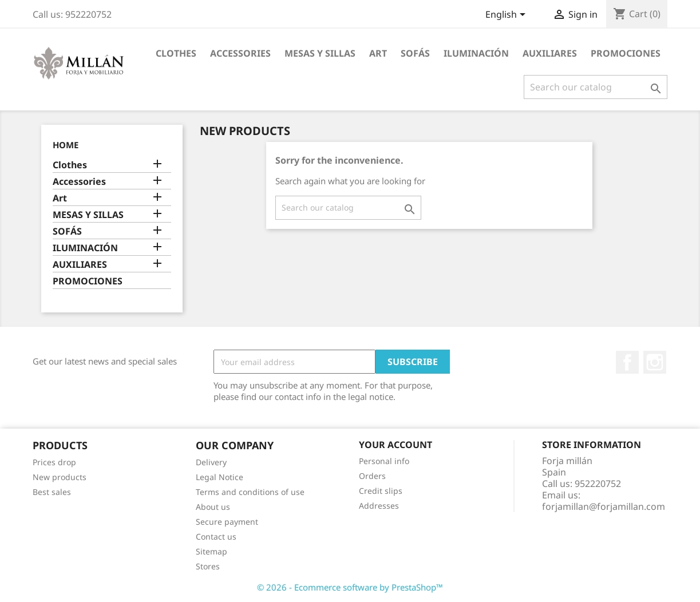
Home (66, 145)
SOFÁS (415, 53)
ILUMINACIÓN (476, 53)
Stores (208, 566)
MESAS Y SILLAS (320, 53)
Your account (396, 445)
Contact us (216, 536)
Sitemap (211, 551)
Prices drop (54, 462)
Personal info (384, 461)
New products (60, 477)
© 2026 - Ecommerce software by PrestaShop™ (350, 587)
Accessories (240, 53)
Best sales (52, 492)
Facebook (627, 362)
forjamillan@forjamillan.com (604, 506)
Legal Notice (220, 477)
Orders (372, 476)
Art (378, 53)
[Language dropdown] (507, 15)
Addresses (379, 506)
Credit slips (381, 491)
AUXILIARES (550, 53)
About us (213, 507)
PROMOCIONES (626, 53)
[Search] (596, 87)
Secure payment (227, 522)
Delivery (211, 462)
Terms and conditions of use (250, 492)
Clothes (176, 53)
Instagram (655, 362)
